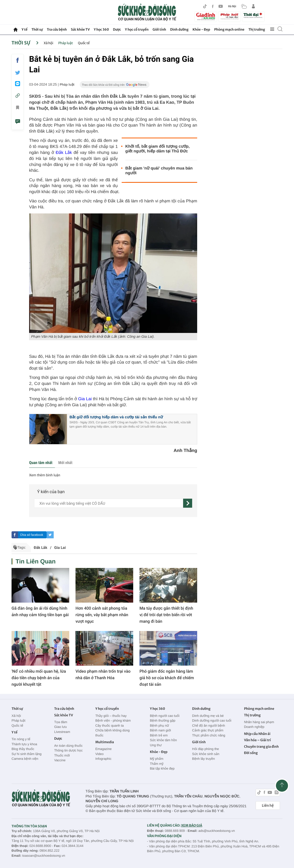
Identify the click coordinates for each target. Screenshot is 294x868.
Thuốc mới (62, 755)
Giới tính (159, 30)
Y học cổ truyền (137, 30)
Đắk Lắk (64, 153)
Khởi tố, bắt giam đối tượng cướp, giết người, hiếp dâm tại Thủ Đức (158, 149)
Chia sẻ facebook (32, 535)
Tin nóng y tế (21, 739)
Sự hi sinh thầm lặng (26, 754)
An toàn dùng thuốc (68, 746)
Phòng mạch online (229, 30)
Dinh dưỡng (179, 30)
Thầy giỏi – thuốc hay (111, 716)
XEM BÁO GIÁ (192, 825)
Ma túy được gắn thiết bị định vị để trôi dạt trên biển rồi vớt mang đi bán (166, 615)
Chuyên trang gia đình (261, 747)
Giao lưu (60, 727)
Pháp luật (65, 43)
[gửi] (188, 503)
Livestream (62, 732)
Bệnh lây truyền (204, 759)
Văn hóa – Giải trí (258, 740)
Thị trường (257, 30)
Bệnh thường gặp (163, 720)
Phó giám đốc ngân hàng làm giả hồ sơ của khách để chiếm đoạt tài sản (167, 678)
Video (99, 754)
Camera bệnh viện (25, 759)
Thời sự (37, 30)
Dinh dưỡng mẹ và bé (208, 716)
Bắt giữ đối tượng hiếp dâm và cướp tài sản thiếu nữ (116, 417)
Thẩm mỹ (157, 764)
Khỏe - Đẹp (201, 30)
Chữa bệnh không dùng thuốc (113, 733)
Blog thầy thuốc (23, 749)
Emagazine (103, 749)
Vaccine (60, 760)
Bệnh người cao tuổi (165, 716)
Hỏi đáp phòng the (206, 749)
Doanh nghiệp (254, 727)
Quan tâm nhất (41, 463)
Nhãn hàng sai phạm (259, 722)
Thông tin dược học (68, 750)
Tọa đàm (61, 722)
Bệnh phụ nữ (159, 726)
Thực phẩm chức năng (209, 735)
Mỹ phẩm (157, 759)
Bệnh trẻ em (159, 735)
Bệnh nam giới (160, 730)
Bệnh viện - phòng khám (113, 720)
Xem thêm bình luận (45, 475)
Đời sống (251, 753)
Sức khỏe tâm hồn (163, 740)
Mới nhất (65, 463)
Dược (117, 30)
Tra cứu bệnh (57, 30)
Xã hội (48, 43)
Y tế (24, 30)
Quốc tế (84, 43)
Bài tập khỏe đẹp (162, 768)
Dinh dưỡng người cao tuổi (212, 720)
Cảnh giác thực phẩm (208, 730)
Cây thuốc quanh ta (109, 726)
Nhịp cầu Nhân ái (257, 734)
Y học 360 (101, 30)
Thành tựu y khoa (24, 744)
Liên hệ (268, 805)
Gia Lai (86, 399)
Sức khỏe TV (80, 30)
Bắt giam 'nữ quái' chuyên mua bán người (159, 171)
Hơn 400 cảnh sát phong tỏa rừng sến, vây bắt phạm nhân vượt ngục (102, 615)
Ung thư (156, 745)
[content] (109, 503)
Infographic (103, 759)
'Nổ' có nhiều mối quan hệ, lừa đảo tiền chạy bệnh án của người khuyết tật (39, 678)
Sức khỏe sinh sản (206, 754)
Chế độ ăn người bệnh (209, 726)
